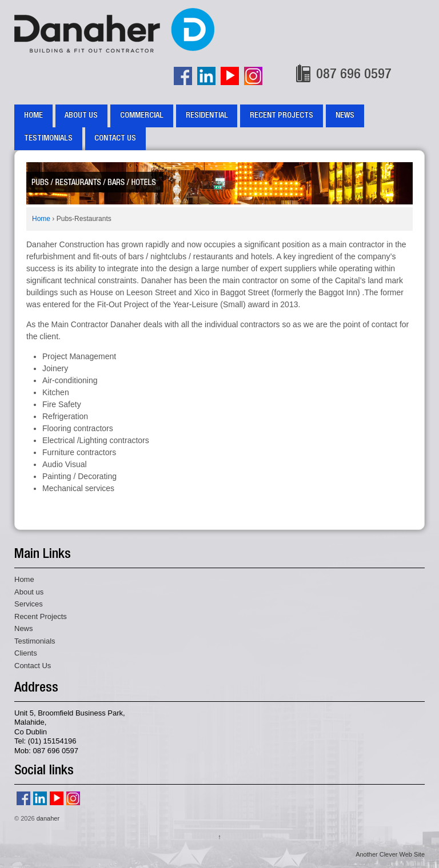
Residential (207, 116)
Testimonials (48, 139)
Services (29, 604)
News (345, 116)
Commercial (142, 116)
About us (81, 116)
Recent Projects (282, 116)
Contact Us (115, 139)
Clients (26, 653)
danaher (47, 818)
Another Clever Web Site (390, 854)
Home (33, 116)
